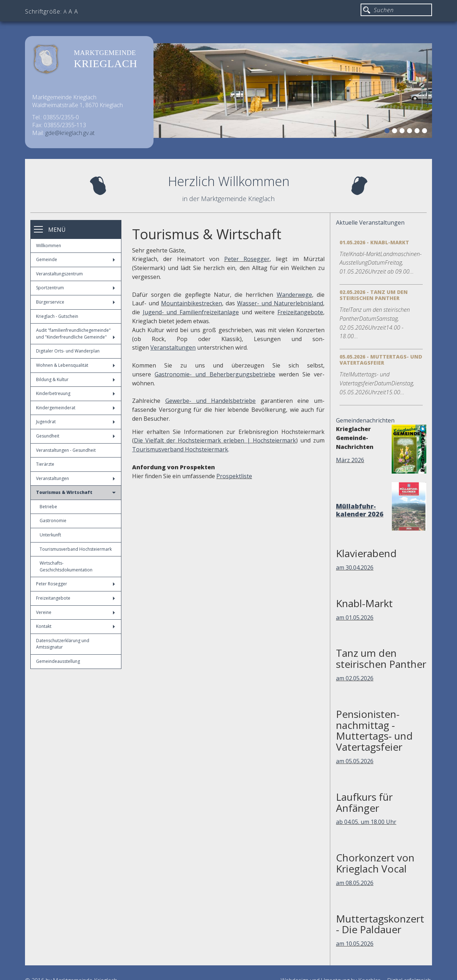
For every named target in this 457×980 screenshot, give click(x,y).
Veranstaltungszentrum (59, 274)
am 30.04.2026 (355, 567)
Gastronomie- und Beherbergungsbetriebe (215, 374)
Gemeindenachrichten (365, 420)
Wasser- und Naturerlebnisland (280, 303)
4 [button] (411, 132)
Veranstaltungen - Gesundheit (66, 450)
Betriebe (48, 507)
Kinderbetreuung (76, 393)
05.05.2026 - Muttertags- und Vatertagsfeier (381, 360)
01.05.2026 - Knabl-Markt (374, 242)
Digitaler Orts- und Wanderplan (68, 351)
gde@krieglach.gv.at (70, 133)
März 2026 (350, 460)
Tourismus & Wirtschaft (76, 492)
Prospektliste (234, 476)
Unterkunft (50, 535)
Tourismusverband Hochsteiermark (76, 549)
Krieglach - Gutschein (57, 316)
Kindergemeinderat (76, 408)
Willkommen (49, 246)
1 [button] (388, 132)
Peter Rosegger (76, 584)
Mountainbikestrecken (192, 303)
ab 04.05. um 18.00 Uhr (366, 822)
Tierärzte (45, 464)
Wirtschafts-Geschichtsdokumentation (66, 566)
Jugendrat (76, 422)
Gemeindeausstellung (58, 661)
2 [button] (396, 132)
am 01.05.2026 (355, 617)
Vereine (76, 612)
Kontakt (76, 626)
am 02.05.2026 (355, 678)
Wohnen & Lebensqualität (76, 365)
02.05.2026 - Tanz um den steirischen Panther (374, 295)
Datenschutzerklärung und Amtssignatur (63, 644)
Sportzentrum (76, 288)
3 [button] (403, 132)
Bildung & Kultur (76, 379)
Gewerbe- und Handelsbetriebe (211, 401)
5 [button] (418, 132)
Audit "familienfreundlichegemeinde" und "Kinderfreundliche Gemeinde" (76, 334)
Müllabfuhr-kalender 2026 (360, 510)
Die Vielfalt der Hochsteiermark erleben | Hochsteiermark (215, 440)
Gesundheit (76, 436)
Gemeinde (76, 259)
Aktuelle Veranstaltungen (370, 222)
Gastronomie (53, 521)
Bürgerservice (76, 302)
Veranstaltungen (76, 478)
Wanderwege (294, 295)
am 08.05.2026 (355, 883)
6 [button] (426, 132)
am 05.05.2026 (355, 761)
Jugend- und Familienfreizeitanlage (191, 312)
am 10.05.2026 (355, 944)
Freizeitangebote (76, 598)
